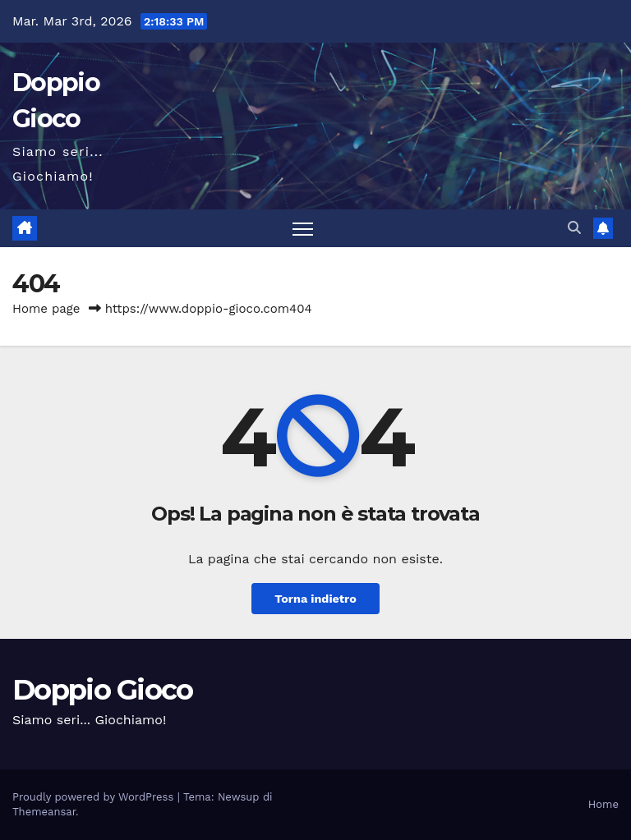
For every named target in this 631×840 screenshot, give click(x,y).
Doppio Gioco (103, 690)
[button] (574, 228)
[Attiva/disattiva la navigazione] (303, 229)
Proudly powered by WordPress (95, 797)
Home (603, 804)
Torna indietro (315, 599)
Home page (46, 309)
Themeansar (44, 812)
